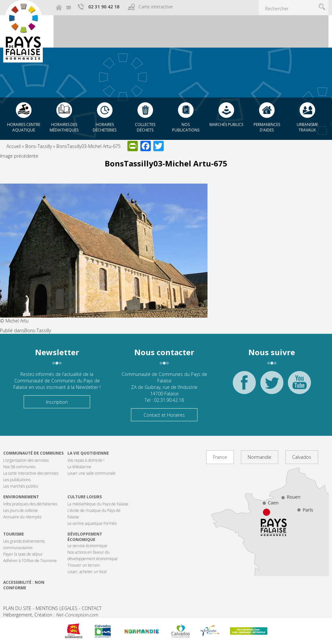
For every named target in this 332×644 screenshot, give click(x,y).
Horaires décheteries (105, 127)
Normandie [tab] (260, 457)
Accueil (14, 146)
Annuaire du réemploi (22, 517)
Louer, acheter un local (87, 572)
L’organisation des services (26, 460)
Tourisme (14, 534)
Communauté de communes (33, 453)
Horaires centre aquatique (24, 127)
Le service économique (87, 546)
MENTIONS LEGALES (57, 608)
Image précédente (19, 156)
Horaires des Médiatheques (64, 127)
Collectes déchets (145, 127)
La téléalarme (79, 467)
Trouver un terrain (84, 565)
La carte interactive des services (31, 473)
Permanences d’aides (267, 127)
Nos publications (186, 127)
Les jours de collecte (21, 510)
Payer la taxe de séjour (23, 554)
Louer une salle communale (91, 473)
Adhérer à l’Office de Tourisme (30, 561)
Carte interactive (156, 7)
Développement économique (85, 537)
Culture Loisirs (85, 497)
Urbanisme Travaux (307, 127)
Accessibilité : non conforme (24, 585)
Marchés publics (226, 124)
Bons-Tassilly (39, 146)
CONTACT (92, 608)
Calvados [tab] (302, 457)
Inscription (57, 402)
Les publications (17, 480)
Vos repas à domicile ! (86, 460)
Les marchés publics (21, 486)
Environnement (21, 497)
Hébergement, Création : (51, 615)
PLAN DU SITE (17, 608)
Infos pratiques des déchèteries (30, 504)
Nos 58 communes (19, 467)
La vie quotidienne (88, 453)
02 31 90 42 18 (104, 7)
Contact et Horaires (164, 415)
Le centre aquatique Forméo (92, 523)
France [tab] (220, 457)
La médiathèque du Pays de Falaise (98, 504)
